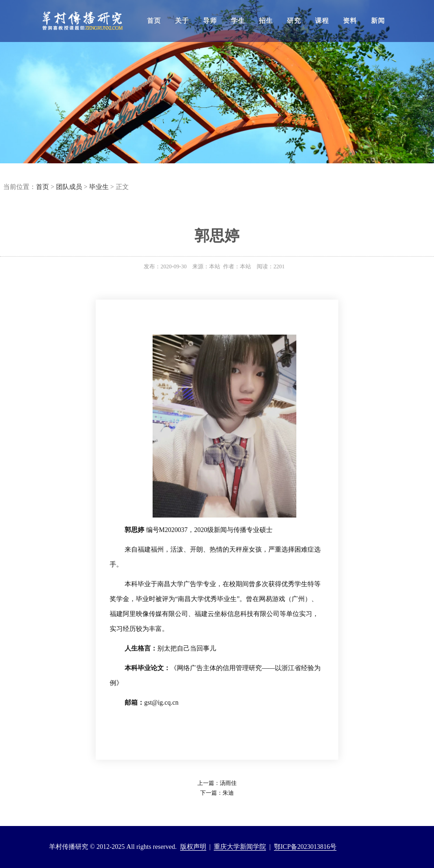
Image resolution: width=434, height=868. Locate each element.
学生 (238, 21)
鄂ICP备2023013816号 (305, 847)
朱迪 (228, 793)
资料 (350, 21)
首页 (154, 21)
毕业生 (99, 187)
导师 (210, 21)
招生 (266, 21)
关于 (182, 21)
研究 (294, 21)
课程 (322, 21)
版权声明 (193, 847)
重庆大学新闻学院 (240, 847)
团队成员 (69, 187)
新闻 (378, 21)
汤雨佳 (228, 783)
